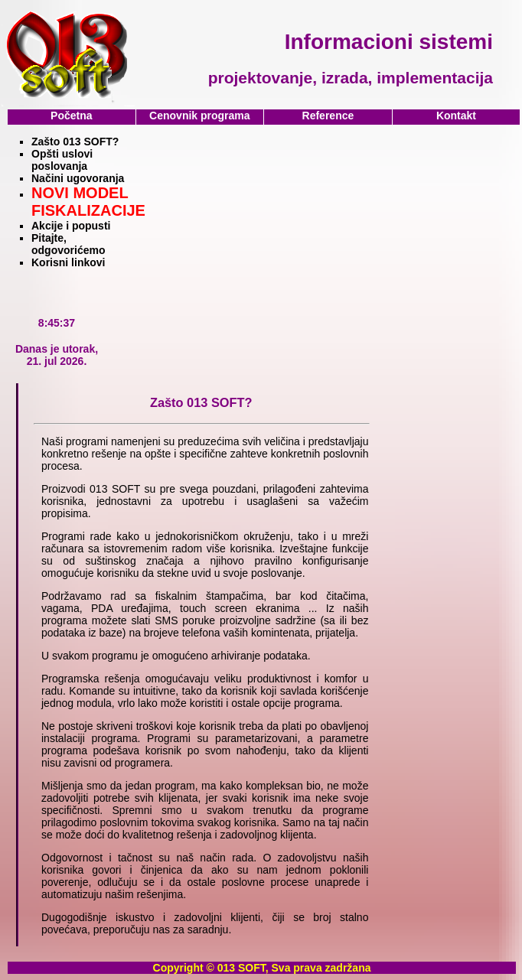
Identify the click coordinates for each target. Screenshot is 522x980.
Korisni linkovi (68, 262)
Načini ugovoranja (78, 178)
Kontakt (456, 116)
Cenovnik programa (199, 116)
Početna (71, 116)
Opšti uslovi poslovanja (62, 160)
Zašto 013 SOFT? (75, 142)
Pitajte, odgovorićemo (68, 244)
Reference (328, 116)
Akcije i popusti (71, 226)
